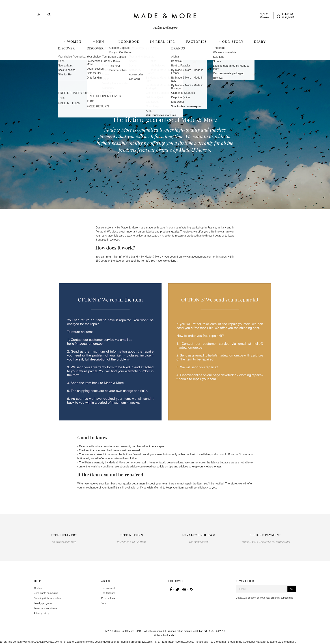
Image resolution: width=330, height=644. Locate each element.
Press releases (109, 598)
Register (265, 17)
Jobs (104, 603)
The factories (108, 593)
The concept (108, 588)
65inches (171, 635)
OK (292, 589)
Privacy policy (42, 613)
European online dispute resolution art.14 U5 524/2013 (195, 631)
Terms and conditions (46, 608)
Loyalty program (43, 603)
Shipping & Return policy (47, 598)
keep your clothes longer (206, 467)
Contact (38, 588)
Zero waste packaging (46, 593)
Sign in (264, 14)
